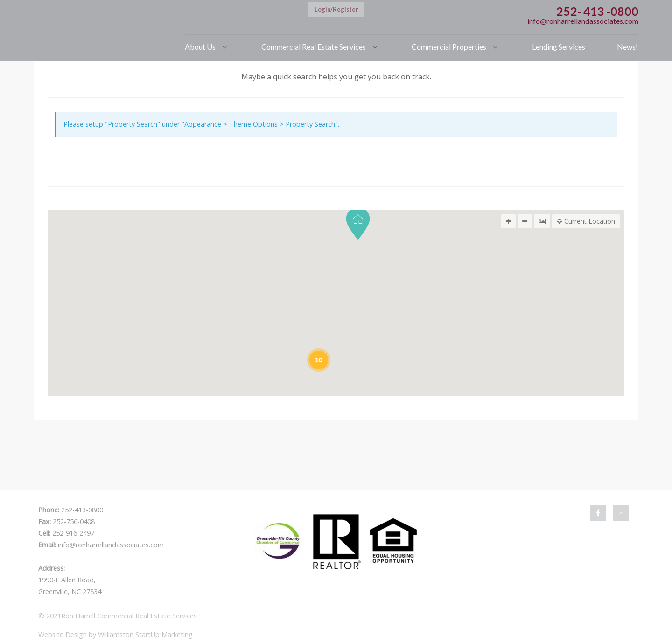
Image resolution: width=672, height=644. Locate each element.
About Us (200, 46)
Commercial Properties (449, 46)
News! (627, 46)
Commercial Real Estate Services (314, 46)
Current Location (586, 221)
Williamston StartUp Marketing (145, 634)
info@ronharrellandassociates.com (583, 21)
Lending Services (559, 46)
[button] (358, 223)
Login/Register (336, 9)
